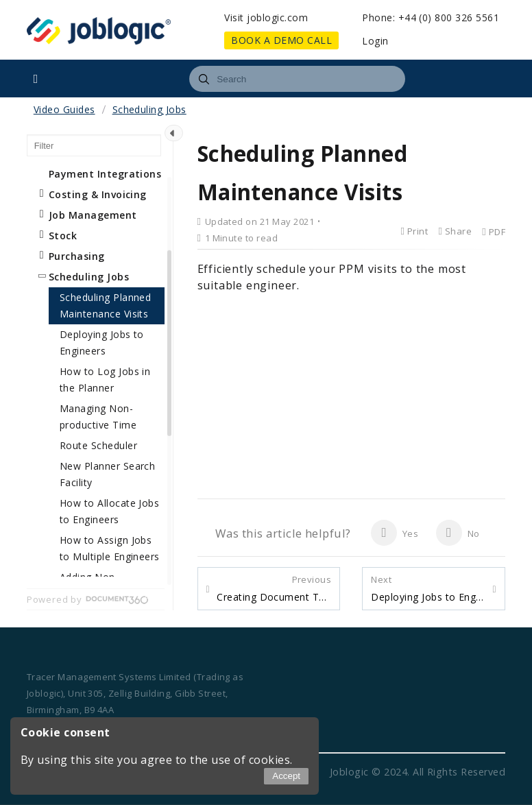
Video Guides (64, 109)
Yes (395, 533)
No (458, 533)
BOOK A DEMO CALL (281, 40)
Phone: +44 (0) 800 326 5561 (431, 17)
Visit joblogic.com (266, 17)
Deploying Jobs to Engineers (428, 588)
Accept (286, 776)
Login (375, 41)
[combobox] (297, 79)
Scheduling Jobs (149, 109)
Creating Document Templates (274, 588)
